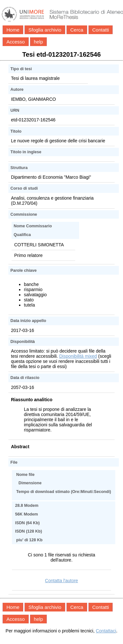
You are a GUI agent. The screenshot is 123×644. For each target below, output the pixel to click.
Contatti (101, 30)
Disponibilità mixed (78, 356)
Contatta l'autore (61, 581)
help (38, 42)
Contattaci (106, 631)
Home (13, 30)
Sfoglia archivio (45, 30)
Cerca (77, 30)
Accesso (16, 42)
